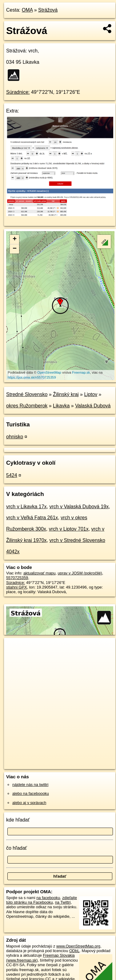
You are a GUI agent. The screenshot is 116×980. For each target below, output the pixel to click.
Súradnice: (18, 92)
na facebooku (48, 898)
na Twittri (63, 902)
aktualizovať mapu (39, 573)
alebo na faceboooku (31, 793)
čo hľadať (17, 848)
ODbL (74, 951)
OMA (27, 10)
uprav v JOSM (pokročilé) (80, 573)
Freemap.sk (81, 372)
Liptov (91, 394)
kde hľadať (18, 820)
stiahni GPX (17, 587)
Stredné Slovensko (27, 394)
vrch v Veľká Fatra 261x (32, 518)
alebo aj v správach (29, 803)
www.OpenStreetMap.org (78, 946)
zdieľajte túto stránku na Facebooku (42, 900)
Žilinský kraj (66, 394)
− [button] (15, 249)
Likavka (61, 406)
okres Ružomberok (27, 406)
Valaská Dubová (93, 406)
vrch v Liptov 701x (69, 529)
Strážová (48, 10)
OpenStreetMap (49, 372)
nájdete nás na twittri (30, 785)
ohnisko (15, 437)
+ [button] (15, 239)
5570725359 (17, 578)
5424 (12, 475)
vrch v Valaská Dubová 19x (79, 507)
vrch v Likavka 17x (26, 507)
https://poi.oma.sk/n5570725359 (32, 377)
